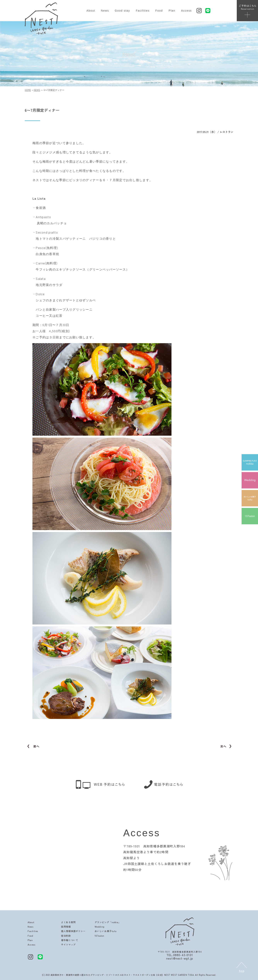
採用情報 (66, 927)
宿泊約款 (66, 936)
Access (186, 11)
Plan (172, 11)
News (105, 11)
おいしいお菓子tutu (106, 931)
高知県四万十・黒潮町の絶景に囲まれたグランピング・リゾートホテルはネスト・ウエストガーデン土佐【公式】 (107, 975)
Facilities (143, 11)
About (91, 11)
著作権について (70, 940)
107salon (99, 936)
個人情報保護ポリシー (73, 931)
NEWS (37, 90)
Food (159, 11)
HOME (28, 90)
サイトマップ (68, 944)
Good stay (122, 11)
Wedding (100, 927)
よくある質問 (68, 922)
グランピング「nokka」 (108, 922)
